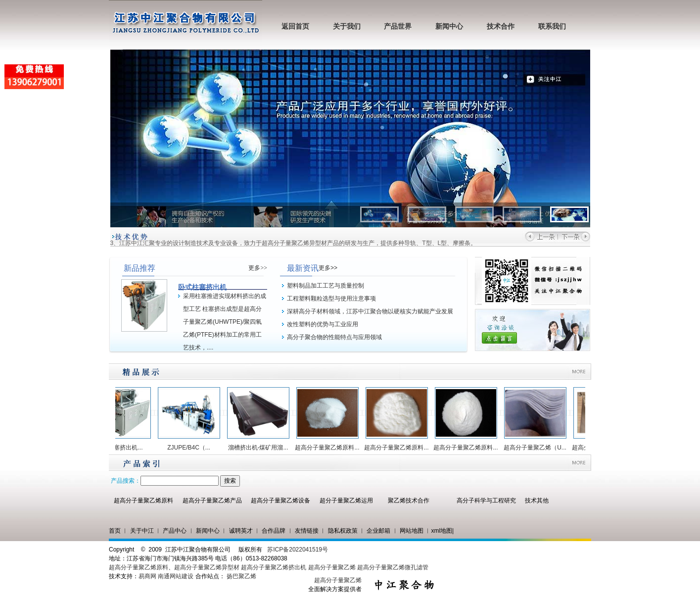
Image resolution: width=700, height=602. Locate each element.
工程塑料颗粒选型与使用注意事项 (331, 299)
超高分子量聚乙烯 (332, 567)
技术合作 (501, 26)
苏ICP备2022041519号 (298, 550)
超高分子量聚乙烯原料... (330, 448)
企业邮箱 (378, 531)
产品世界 (398, 26)
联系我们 (552, 26)
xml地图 (442, 531)
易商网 (147, 576)
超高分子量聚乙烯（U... (538, 448)
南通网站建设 (176, 576)
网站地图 (412, 531)
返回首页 (295, 26)
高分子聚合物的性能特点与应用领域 (334, 337)
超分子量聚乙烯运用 (346, 501)
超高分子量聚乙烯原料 (143, 501)
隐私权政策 (343, 531)
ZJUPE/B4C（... (192, 448)
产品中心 (175, 531)
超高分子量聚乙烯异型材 (207, 567)
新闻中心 (449, 26)
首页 (115, 531)
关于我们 (347, 26)
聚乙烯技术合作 (409, 501)
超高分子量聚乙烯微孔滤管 (393, 567)
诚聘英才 (241, 531)
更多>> (258, 268)
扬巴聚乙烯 (241, 576)
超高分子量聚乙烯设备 (280, 501)
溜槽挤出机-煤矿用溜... (261, 448)
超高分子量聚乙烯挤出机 (274, 567)
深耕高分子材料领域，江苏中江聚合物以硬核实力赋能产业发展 (370, 311)
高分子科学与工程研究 (486, 501)
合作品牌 (274, 531)
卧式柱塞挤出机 (202, 287)
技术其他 (537, 501)
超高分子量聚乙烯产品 (212, 501)
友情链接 (307, 531)
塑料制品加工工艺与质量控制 (326, 286)
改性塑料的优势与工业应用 (323, 324)
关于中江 (142, 531)
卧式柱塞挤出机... (122, 448)
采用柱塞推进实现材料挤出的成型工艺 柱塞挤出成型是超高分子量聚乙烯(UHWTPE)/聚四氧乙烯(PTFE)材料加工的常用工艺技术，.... (225, 322)
